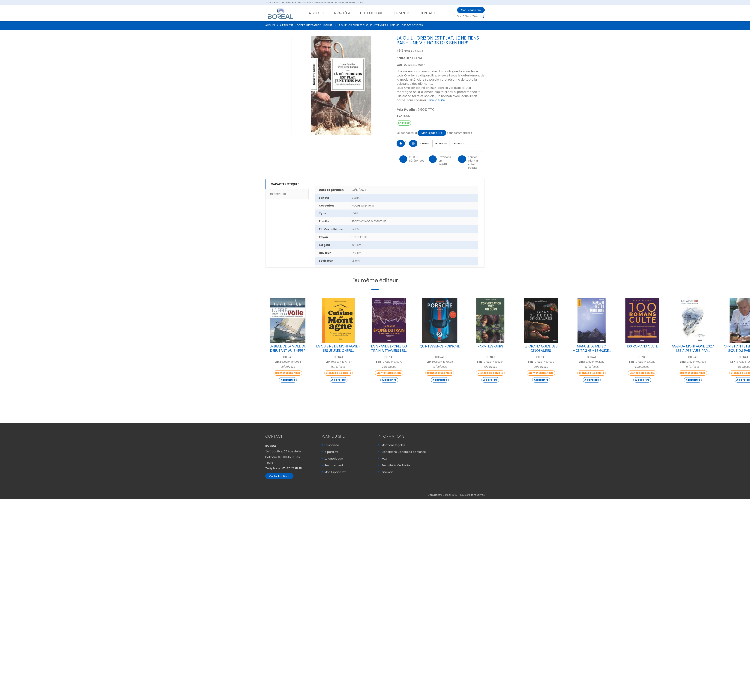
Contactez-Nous (279, 476)
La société (332, 445)
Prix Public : (407, 110)
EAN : (400, 65)
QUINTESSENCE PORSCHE (440, 346)
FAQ (384, 459)
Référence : (405, 51)
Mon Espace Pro (471, 10)
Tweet (425, 143)
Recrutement (334, 465)
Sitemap (388, 472)
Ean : (278, 362)
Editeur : (404, 58)
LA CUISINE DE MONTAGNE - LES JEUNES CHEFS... (338, 348)
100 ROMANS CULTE (642, 346)
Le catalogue (334, 459)
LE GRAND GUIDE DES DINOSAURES (541, 348)
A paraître (332, 452)
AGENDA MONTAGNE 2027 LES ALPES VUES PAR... (693, 348)
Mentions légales (393, 445)
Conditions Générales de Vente (404, 452)
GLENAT (418, 58)
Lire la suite (437, 100)
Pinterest (459, 143)
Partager (441, 143)
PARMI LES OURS (490, 346)
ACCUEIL (270, 25)
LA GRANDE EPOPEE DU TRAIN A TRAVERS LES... (389, 348)
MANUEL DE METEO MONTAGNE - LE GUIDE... (592, 348)
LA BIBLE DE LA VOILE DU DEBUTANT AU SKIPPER (288, 348)
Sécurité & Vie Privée (396, 465)
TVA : (400, 116)
